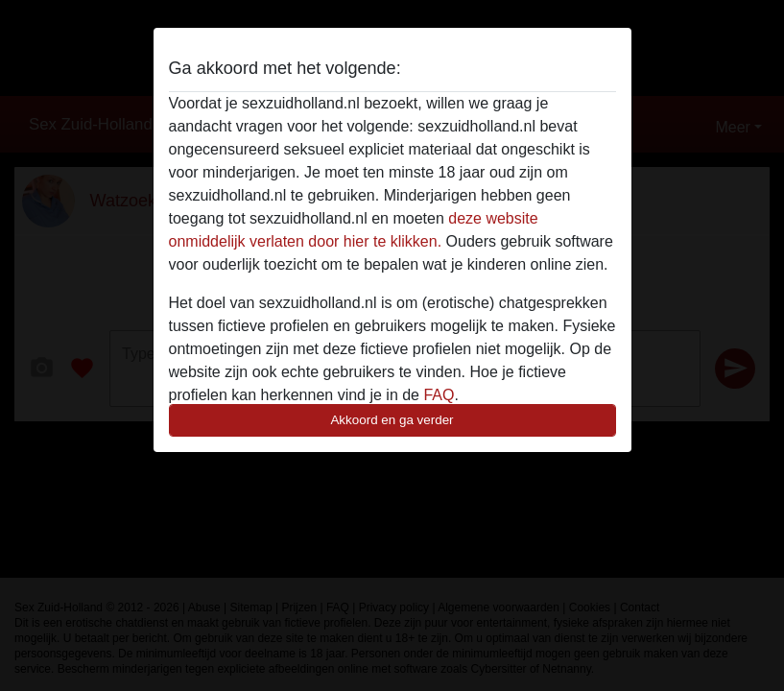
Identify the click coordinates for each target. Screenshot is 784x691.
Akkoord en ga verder (392, 420)
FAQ (439, 395)
